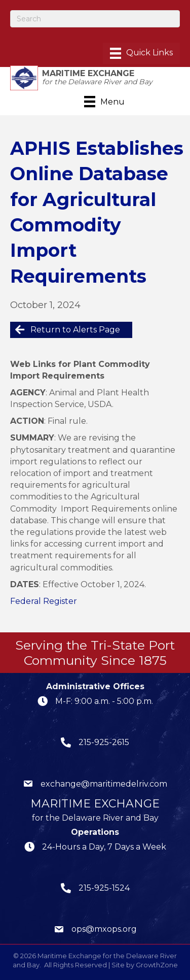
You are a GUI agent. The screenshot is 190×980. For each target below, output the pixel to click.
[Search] (95, 19)
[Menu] (141, 53)
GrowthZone (157, 965)
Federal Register (44, 601)
